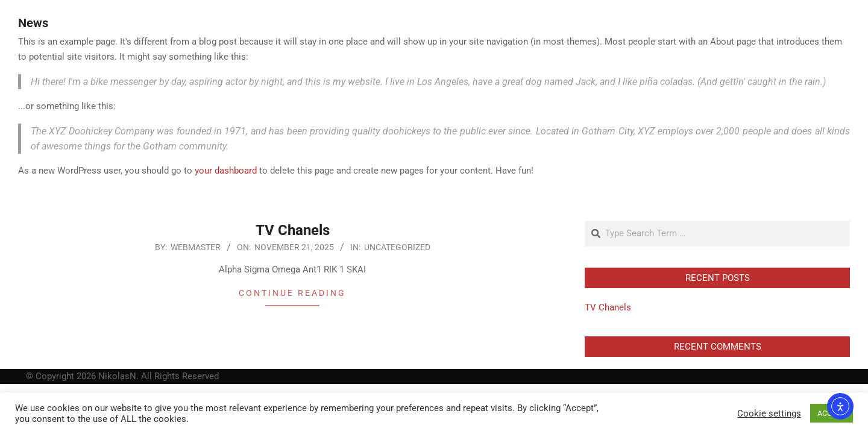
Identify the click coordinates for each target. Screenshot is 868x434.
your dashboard (226, 171)
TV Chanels (293, 230)
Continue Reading (292, 293)
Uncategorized (397, 247)
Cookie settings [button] (769, 414)
